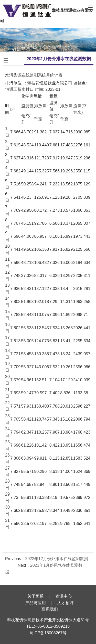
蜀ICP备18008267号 (48, 633)
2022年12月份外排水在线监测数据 (56, 559)
